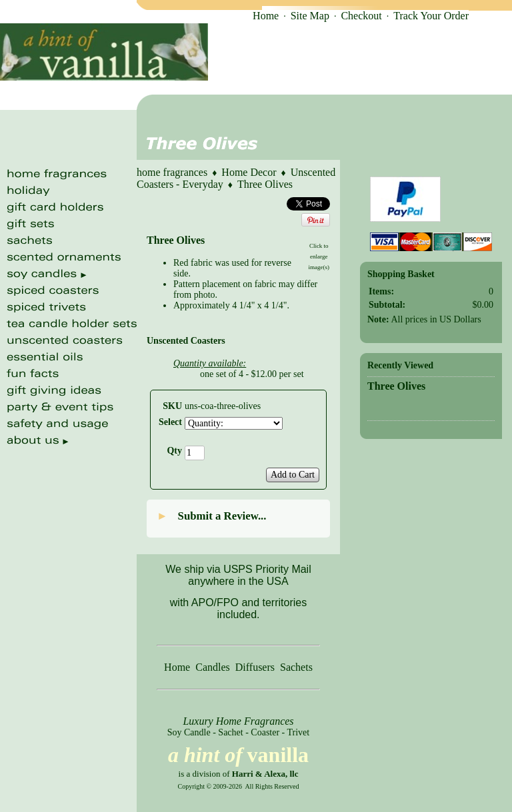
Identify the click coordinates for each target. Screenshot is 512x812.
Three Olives (265, 184)
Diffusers (255, 667)
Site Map (310, 16)
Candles (213, 667)
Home (266, 16)
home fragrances (172, 172)
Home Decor (249, 172)
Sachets (296, 667)
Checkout (361, 16)
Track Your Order (431, 16)
